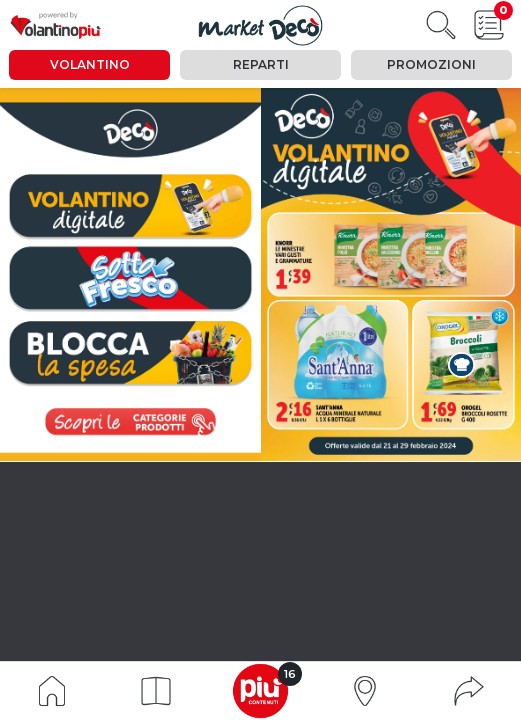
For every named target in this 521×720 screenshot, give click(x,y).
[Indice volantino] (52, 689)
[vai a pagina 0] (130, 206)
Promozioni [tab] (431, 64)
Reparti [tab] (261, 64)
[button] (156, 691)
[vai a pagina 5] (129, 277)
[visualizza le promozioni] (130, 421)
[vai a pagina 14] (130, 352)
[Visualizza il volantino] (260, 25)
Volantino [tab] (90, 64)
